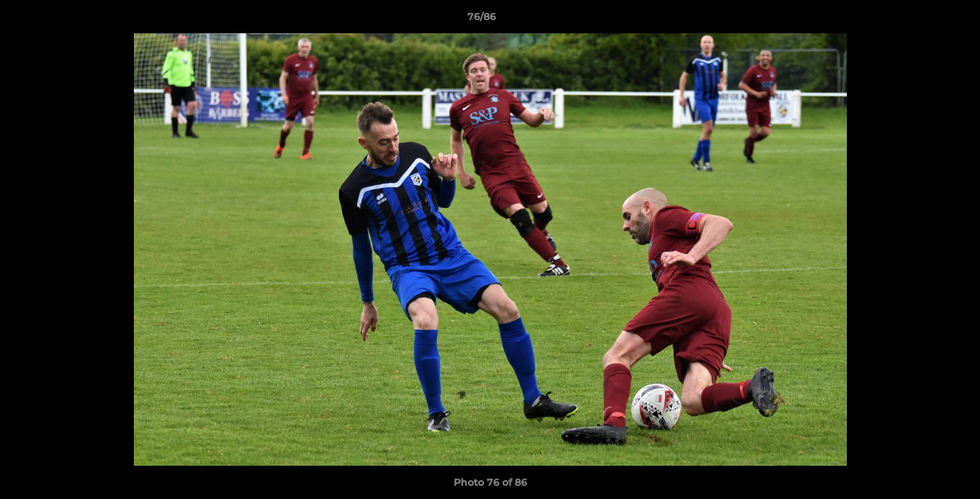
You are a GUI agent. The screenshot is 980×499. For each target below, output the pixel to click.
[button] (922, 20)
